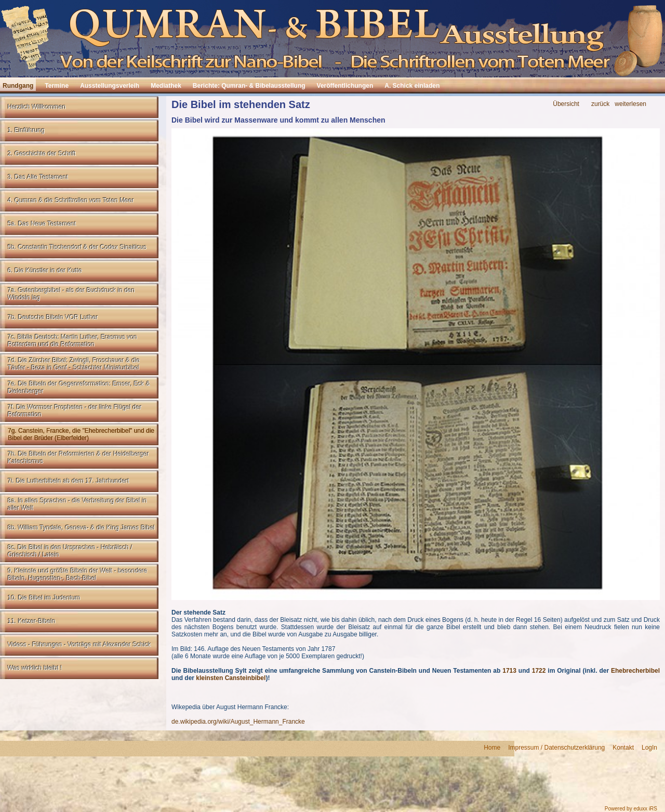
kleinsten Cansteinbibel (231, 678)
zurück (600, 104)
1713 (509, 671)
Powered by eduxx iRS (631, 809)
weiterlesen (630, 104)
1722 (539, 671)
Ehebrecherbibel (635, 671)
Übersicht (566, 104)
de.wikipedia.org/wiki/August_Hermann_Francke (238, 722)
